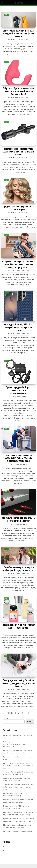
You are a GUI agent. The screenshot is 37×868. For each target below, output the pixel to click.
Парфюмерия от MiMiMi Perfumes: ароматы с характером (19, 626)
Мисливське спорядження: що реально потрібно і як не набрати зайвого (19, 151)
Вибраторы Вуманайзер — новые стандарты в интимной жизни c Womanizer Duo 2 (19, 91)
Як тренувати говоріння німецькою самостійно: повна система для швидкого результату (18, 264)
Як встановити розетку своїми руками (17, 831)
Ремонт (6, 847)
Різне (7, 15)
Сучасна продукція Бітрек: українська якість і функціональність (18, 390)
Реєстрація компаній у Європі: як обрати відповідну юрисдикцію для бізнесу (18, 683)
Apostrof (18, 3)
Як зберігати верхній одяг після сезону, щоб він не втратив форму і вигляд (18, 33)
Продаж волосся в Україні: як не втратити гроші (18, 208)
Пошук (6, 718)
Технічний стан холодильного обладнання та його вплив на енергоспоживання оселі (18, 458)
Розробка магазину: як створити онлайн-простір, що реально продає (19, 569)
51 (23, 713)
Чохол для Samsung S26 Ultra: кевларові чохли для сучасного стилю (19, 327)
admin (27, 40)
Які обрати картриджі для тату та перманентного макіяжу (18, 519)
